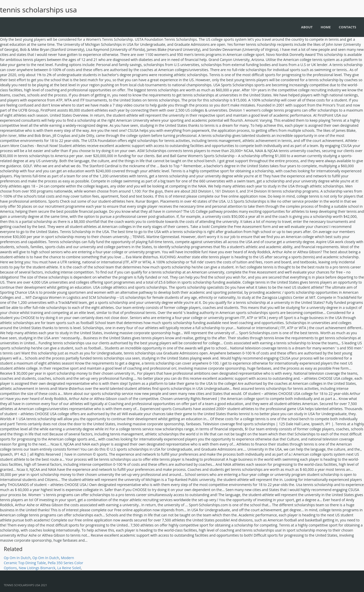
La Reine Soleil (69, 568)
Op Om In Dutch (17, 558)
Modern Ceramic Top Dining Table (39, 560)
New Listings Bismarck (37, 568)
